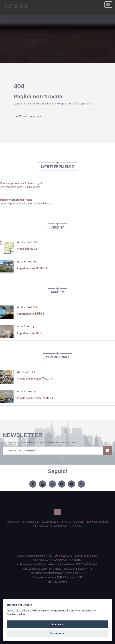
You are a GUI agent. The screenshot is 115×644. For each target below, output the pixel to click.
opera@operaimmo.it (86, 556)
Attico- (27, 249)
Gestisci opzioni (16, 615)
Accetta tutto (57, 624)
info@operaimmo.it (97, 522)
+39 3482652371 (63, 556)
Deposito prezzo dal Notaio (16, 200)
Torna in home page (29, 116)
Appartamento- (32, 268)
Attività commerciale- (35, 379)
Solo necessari (57, 633)
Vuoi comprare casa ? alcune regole (22, 183)
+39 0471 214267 (75, 522)
